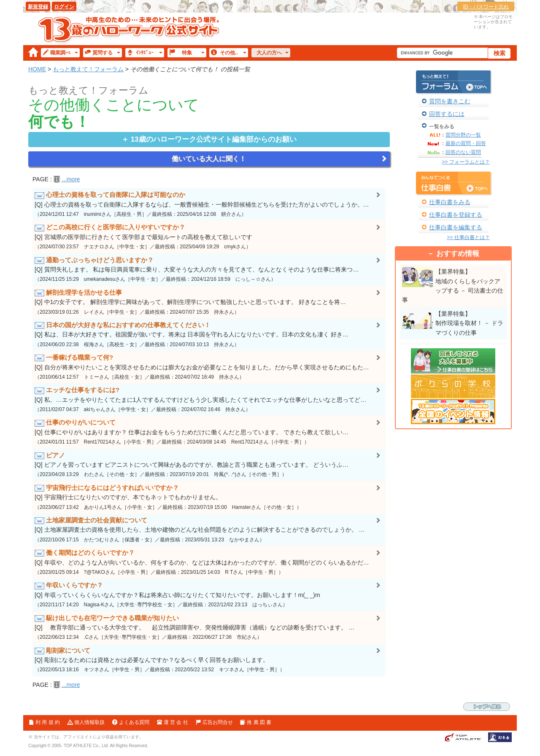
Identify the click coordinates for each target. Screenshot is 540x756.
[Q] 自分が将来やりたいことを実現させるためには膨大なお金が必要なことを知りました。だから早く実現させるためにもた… (209, 366)
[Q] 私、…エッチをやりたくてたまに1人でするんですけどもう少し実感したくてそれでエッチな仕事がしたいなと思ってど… (209, 399)
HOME (37, 69)
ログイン (64, 7)
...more (71, 179)
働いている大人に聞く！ (209, 159)
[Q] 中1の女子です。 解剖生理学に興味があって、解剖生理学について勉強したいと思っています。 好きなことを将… (209, 301)
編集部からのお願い (214, 139)
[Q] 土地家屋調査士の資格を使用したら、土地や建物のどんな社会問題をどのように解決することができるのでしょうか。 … (209, 529)
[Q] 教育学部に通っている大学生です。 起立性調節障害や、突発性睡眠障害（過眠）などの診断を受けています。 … (209, 627)
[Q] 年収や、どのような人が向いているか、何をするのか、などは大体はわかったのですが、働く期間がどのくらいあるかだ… (209, 562)
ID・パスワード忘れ (486, 7)
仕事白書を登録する (456, 215)
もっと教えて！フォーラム (88, 69)
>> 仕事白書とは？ (468, 237)
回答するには (447, 114)
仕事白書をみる (450, 202)
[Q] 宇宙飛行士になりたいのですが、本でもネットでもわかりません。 (209, 497)
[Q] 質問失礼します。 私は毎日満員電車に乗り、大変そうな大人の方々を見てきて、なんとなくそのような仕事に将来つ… (209, 269)
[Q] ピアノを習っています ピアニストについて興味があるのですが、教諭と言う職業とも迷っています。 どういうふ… (209, 464)
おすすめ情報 (458, 254)
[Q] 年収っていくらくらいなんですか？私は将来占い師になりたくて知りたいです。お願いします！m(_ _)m (209, 594)
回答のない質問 (463, 152)
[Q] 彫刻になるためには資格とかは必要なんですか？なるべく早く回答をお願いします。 (209, 659)
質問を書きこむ (450, 101)
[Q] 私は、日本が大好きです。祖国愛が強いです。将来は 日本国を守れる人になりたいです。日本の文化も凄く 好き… (209, 334)
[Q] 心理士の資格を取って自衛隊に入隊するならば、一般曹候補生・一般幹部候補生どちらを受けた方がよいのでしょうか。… (209, 204)
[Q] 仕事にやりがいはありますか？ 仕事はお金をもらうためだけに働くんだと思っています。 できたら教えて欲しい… (209, 431)
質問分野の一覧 (463, 135)
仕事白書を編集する (456, 227)
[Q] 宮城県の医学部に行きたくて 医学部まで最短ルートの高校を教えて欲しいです (209, 236)
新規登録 (38, 7)
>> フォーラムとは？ (466, 162)
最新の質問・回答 (466, 143)
